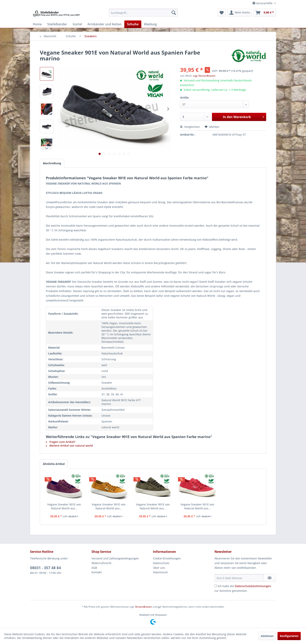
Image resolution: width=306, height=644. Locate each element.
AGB (94, 568)
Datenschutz (161, 563)
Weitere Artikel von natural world (69, 446)
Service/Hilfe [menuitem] (263, 3)
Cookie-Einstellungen (167, 558)
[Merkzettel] (222, 13)
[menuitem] (143, 13)
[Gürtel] (77, 24)
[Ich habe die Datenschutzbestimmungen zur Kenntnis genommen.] (216, 586)
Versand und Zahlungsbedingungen (115, 558)
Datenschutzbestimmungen (253, 586)
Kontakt (97, 572)
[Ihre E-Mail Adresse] (239, 578)
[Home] (37, 24)
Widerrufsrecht (101, 563)
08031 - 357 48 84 (45, 568)
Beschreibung (52, 163)
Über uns (159, 568)
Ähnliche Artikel (54, 464)
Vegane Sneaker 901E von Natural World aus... (64, 506)
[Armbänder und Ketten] (105, 24)
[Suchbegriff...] (143, 13)
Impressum (160, 572)
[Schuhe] (133, 24)
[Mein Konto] (240, 13)
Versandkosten (144, 607)
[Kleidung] (150, 24)
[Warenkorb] (265, 13)
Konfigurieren (289, 636)
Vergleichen (190, 127)
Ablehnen (267, 636)
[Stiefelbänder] (57, 24)
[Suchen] (174, 13)
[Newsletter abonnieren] (270, 578)
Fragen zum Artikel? (61, 442)
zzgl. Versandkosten (204, 76)
